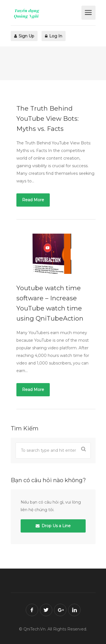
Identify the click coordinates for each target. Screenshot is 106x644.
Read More (33, 200)
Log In (54, 36)
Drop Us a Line (53, 526)
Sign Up (24, 36)
